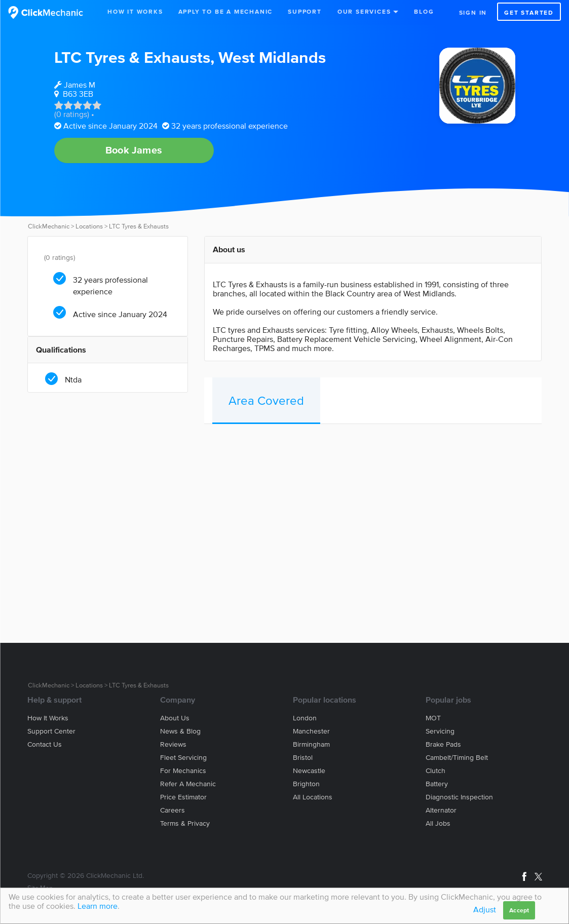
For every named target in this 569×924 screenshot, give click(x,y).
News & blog (180, 731)
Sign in (473, 12)
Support (305, 11)
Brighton (306, 784)
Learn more (98, 906)
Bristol (303, 758)
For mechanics (183, 771)
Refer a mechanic (188, 784)
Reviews (173, 744)
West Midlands (272, 57)
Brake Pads (443, 744)
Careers (173, 810)
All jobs (438, 823)
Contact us (45, 744)
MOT (433, 718)
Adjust (485, 909)
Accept (519, 910)
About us (175, 718)
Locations (89, 226)
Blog (424, 11)
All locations (313, 797)
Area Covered (266, 400)
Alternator (441, 810)
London (305, 718)
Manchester (311, 731)
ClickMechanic (49, 226)
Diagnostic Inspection (459, 797)
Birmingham (311, 744)
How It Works (135, 11)
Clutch (435, 771)
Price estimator (183, 797)
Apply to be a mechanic (226, 11)
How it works (48, 718)
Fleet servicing (183, 758)
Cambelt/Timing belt (457, 758)
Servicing (440, 731)
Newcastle (309, 771)
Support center (51, 731)
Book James (134, 150)
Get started (529, 12)
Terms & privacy (185, 823)
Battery (437, 784)
